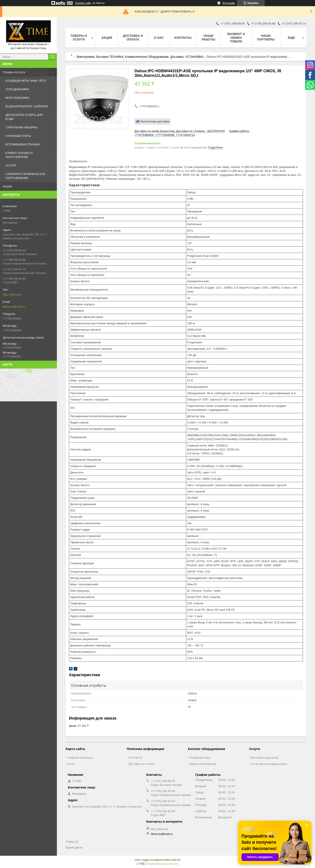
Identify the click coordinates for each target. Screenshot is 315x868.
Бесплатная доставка (155, 121)
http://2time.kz (12, 295)
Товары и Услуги (79, 38)
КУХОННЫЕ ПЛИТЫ (18, 136)
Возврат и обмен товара (236, 38)
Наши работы (208, 38)
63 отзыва (229, 3)
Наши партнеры (266, 38)
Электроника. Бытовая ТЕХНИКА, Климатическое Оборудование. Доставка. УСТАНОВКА (140, 57)
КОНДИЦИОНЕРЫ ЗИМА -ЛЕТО (26, 81)
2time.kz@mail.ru (14, 307)
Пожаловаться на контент (163, 864)
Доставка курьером (265, 757)
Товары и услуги (14, 72)
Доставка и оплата (133, 38)
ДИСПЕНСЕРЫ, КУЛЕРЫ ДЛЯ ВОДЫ (24, 117)
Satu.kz (176, 860)
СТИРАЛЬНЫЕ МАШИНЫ (21, 127)
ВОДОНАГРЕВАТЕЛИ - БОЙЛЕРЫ (27, 106)
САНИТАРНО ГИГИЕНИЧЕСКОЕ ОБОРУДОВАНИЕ (25, 176)
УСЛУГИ (11, 165)
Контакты (183, 38)
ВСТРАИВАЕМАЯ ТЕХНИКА (23, 144)
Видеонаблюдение (203, 764)
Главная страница (80, 757)
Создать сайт (83, 3)
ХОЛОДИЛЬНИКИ (17, 89)
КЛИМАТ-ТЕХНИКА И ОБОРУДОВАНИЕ (19, 155)
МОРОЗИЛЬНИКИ (17, 98)
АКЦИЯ (7, 186)
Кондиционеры (200, 757)
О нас (159, 38)
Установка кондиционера (269, 764)
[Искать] (52, 57)
